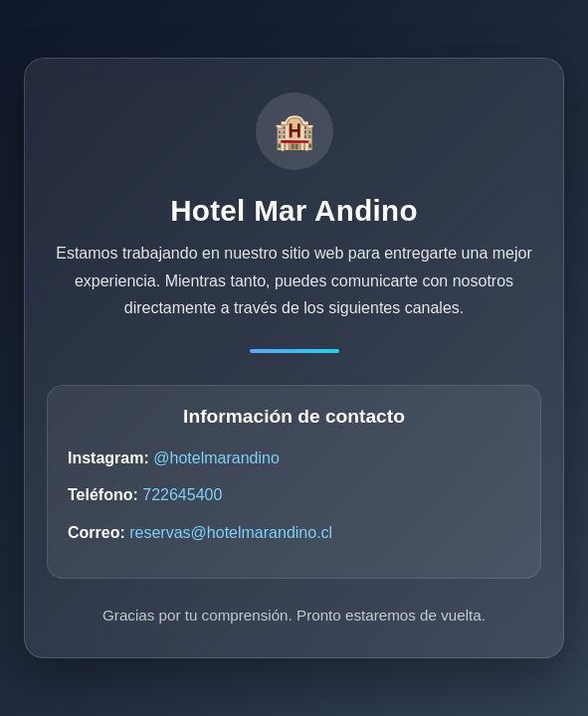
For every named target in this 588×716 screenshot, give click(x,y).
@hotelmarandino (216, 458)
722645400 (182, 495)
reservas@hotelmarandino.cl (231, 533)
